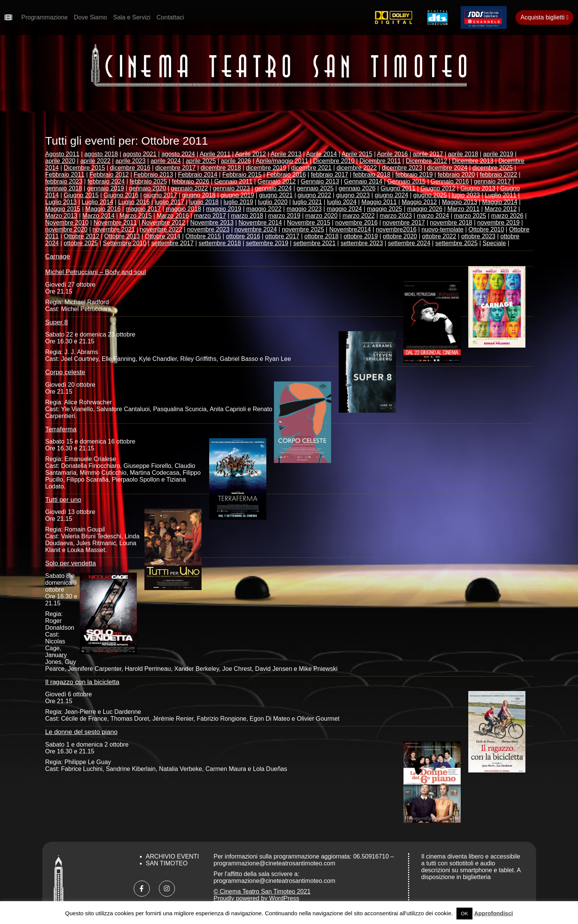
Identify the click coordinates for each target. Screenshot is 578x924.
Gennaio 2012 (277, 181)
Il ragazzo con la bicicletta (82, 682)
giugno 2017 (160, 195)
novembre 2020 (66, 229)
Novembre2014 (350, 229)
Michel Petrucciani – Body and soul (96, 272)
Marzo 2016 (173, 216)
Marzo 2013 (62, 216)
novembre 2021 (114, 229)
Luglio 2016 (134, 202)
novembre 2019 (499, 223)
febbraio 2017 (330, 175)
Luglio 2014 (97, 202)
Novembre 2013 (212, 223)
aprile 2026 (236, 161)
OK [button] (465, 914)
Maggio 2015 (63, 209)
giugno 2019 (237, 195)
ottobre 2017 (282, 236)
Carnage (58, 256)
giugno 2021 (276, 195)
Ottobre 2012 (81, 236)
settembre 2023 (362, 243)
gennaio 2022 (190, 188)
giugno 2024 (391, 195)
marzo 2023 (396, 216)
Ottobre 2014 (163, 236)
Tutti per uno (63, 500)
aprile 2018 (463, 154)
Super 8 (57, 322)
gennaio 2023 (231, 188)
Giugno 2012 (438, 188)
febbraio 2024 (106, 181)
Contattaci (170, 17)
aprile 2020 (60, 161)
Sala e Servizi (132, 17)
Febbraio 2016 (286, 175)
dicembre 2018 (221, 168)
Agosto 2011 (62, 154)
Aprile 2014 (321, 154)
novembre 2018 (451, 223)
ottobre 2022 (439, 236)
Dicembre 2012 (427, 161)
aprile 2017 (428, 154)
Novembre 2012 (163, 223)
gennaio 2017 (492, 181)
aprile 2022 (95, 161)
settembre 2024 (409, 243)
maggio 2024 (344, 209)
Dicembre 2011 (380, 161)
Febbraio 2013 (153, 175)
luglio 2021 (307, 202)
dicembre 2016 (130, 168)
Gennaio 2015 (406, 181)
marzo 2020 (321, 216)
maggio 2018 (183, 209)
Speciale (494, 243)
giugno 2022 (314, 195)
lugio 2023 (466, 195)
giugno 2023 (353, 195)
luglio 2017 (169, 202)
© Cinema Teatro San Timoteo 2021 (262, 891)
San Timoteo (167, 863)
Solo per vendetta (71, 563)
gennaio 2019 (106, 188)
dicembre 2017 (176, 168)
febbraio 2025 (148, 181)
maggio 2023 (304, 209)
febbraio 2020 (456, 175)
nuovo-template (442, 229)
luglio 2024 (342, 202)
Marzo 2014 (98, 216)
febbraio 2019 (414, 175)
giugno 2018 (199, 195)
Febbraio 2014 (198, 175)
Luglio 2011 (501, 195)
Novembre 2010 (67, 223)
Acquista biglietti (544, 17)
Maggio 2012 (419, 202)
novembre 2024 (255, 229)
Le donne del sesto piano (82, 732)
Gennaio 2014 (363, 181)
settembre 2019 (267, 243)
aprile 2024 (166, 161)
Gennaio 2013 (320, 181)
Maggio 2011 (379, 202)
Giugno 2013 (478, 188)
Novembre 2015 (309, 223)
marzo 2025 (470, 216)
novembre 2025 (303, 229)
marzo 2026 (507, 216)
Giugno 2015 (81, 195)
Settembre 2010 (125, 243)
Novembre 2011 (115, 223)
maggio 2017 (143, 209)
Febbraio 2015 (242, 175)
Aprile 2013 (286, 154)
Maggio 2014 (500, 202)
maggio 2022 (264, 209)
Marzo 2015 (136, 216)
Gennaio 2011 (233, 181)
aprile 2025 (201, 161)
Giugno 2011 (398, 188)
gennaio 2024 (273, 188)
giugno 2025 (430, 195)
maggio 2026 (425, 209)
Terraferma (61, 429)
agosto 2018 (101, 154)
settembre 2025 (456, 243)
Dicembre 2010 (334, 161)
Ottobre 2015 (203, 236)
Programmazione (45, 17)
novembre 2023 (208, 229)
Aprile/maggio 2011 (282, 161)
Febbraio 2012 (109, 175)
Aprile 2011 (215, 154)
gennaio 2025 (315, 188)
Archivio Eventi (173, 856)
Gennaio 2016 (450, 181)
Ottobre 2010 (486, 229)
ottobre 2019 (361, 236)
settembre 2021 (315, 243)
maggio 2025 (385, 209)
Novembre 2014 (260, 223)
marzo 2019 (284, 216)
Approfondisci (494, 913)
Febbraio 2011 (65, 175)
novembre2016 (396, 229)
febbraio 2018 (372, 175)
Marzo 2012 (501, 209)
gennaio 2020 (148, 188)
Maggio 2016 (103, 209)
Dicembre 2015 (84, 168)
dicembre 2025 (493, 168)
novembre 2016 (356, 223)
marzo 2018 (247, 216)
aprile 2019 (498, 154)
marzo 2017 (210, 216)
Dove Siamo (90, 17)
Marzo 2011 (464, 209)
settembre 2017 (172, 243)
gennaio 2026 (357, 188)
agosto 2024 (178, 154)
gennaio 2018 (64, 188)
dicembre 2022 (357, 168)
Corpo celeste (65, 372)
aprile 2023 (130, 161)
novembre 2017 (404, 223)
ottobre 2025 (81, 243)
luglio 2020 (273, 202)
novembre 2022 (161, 229)
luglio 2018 (204, 202)
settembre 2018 (220, 243)
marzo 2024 (433, 216)
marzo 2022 (359, 216)
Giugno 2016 (121, 195)
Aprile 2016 (393, 154)
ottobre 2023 (478, 236)
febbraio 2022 (499, 175)
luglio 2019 (238, 202)
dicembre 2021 (311, 168)
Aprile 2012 (251, 154)
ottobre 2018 (322, 236)
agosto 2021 (140, 154)
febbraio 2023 (64, 181)
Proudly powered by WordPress (257, 898)
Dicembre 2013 (473, 161)
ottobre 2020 (400, 236)
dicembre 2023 (402, 168)
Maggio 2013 (460, 202)
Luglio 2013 (61, 202)
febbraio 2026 (191, 181)
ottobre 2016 (243, 236)
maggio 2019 (224, 209)
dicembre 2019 (266, 168)
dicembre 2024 (447, 168)
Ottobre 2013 (122, 236)
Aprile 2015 (357, 154)
